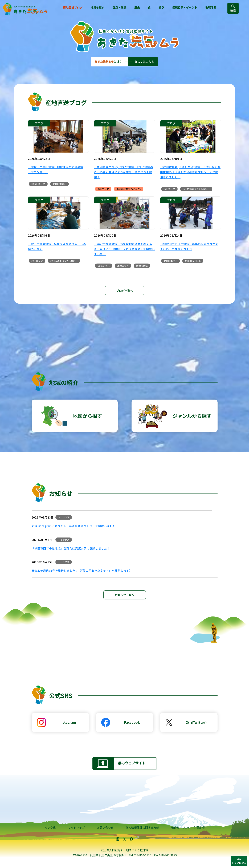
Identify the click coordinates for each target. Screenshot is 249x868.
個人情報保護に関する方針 (142, 827)
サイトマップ (76, 827)
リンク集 (50, 827)
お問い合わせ (105, 827)
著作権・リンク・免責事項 (188, 827)
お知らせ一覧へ (125, 595)
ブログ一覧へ (125, 290)
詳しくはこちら (144, 62)
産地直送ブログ (73, 7)
